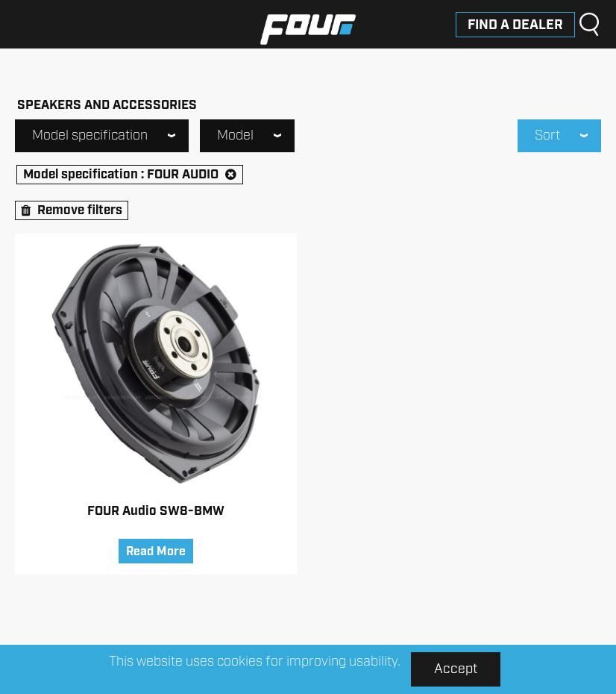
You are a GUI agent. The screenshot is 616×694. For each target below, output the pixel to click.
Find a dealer (515, 25)
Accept (456, 669)
